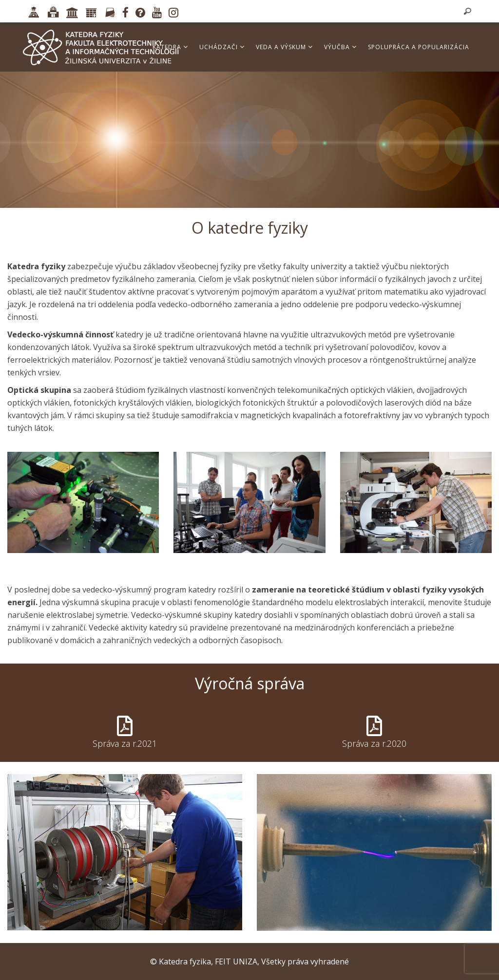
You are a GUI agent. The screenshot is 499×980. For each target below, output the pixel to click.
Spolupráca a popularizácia (419, 47)
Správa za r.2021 (125, 743)
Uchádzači (222, 47)
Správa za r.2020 (374, 743)
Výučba (340, 47)
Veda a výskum (284, 47)
